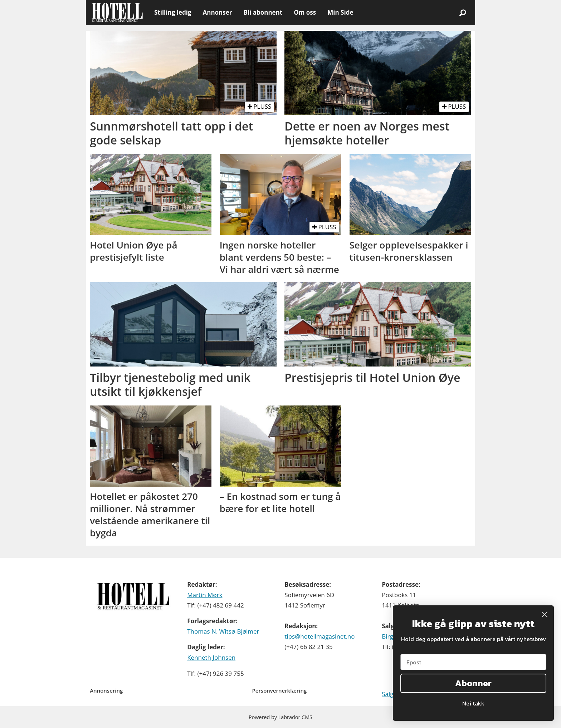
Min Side (340, 12)
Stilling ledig (173, 12)
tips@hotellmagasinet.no (319, 636)
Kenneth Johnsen (211, 657)
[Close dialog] (545, 614)
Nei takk (473, 703)
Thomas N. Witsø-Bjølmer (223, 631)
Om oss (305, 12)
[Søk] (463, 13)
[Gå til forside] (117, 13)
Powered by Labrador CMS (280, 717)
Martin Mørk (205, 595)
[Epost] (473, 662)
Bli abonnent (263, 12)
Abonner (473, 683)
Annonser (217, 12)
